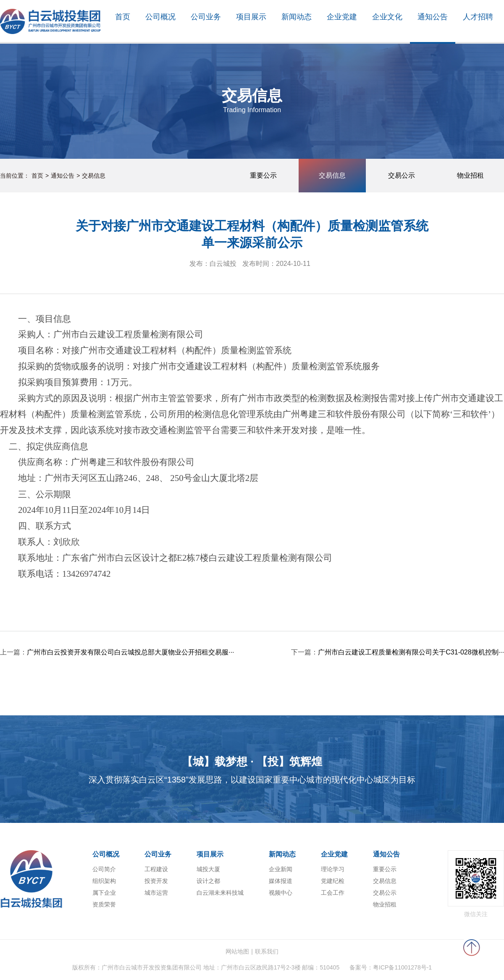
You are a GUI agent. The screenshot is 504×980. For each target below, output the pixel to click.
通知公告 (63, 176)
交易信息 (94, 176)
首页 (37, 176)
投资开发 (156, 881)
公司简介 (104, 869)
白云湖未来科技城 (220, 893)
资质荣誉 (104, 904)
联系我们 (267, 951)
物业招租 (385, 904)
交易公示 (385, 893)
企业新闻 (281, 869)
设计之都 (208, 881)
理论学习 (333, 869)
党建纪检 (333, 881)
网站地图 (237, 951)
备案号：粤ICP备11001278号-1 (391, 967)
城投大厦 (208, 869)
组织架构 (104, 881)
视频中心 (281, 893)
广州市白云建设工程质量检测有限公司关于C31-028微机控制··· (411, 652)
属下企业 (104, 893)
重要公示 (385, 869)
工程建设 (156, 869)
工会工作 (333, 893)
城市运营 (156, 893)
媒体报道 (281, 881)
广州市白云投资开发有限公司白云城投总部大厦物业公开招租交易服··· (130, 652)
